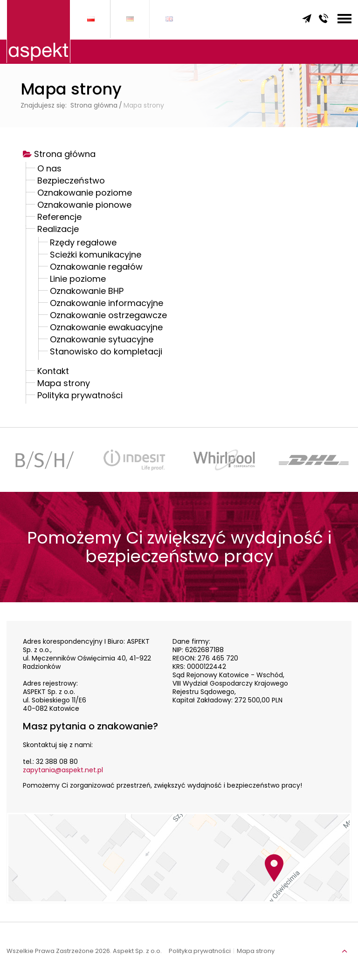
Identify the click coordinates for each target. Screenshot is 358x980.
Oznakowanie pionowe (84, 206)
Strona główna (65, 155)
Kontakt (53, 372)
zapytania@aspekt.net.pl (63, 770)
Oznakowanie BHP (87, 292)
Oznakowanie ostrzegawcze (108, 316)
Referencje (59, 218)
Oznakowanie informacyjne (107, 304)
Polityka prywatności (80, 396)
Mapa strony (64, 384)
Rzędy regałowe (83, 244)
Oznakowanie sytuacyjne (102, 340)
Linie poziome (78, 280)
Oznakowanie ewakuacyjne (106, 328)
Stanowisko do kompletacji (106, 353)
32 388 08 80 (57, 762)
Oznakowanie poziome (85, 194)
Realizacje (58, 230)
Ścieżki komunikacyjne (96, 256)
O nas (49, 170)
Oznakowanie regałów (96, 268)
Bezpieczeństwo (71, 182)
